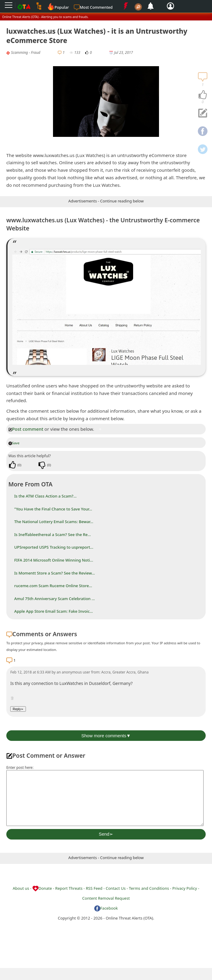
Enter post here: (20, 767)
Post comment (26, 429)
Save (14, 443)
